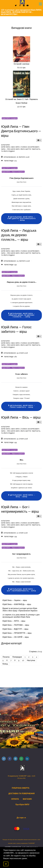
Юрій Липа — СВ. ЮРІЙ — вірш (16, 637)
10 (23, 660)
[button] (28, 859)
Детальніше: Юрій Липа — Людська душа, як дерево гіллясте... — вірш (22, 315)
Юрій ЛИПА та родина (10, 118)
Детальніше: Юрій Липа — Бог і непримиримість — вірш (21, 590)
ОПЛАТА (15, 799)
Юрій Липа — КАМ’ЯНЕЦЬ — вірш (17, 604)
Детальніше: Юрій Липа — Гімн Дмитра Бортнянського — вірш (21, 219)
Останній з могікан (21, 64)
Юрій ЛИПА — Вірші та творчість (13, 172)
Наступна (31, 660)
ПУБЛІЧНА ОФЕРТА (21, 788)
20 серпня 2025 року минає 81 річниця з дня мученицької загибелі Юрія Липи (21, 616)
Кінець (5, 664)
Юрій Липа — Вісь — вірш (21, 417)
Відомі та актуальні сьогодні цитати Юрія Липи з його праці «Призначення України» (20, 610)
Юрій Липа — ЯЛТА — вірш (14, 621)
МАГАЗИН (27, 799)
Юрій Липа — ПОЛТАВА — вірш (16, 625)
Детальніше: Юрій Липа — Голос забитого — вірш (22, 406)
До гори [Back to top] (22, 818)
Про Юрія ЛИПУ (22, 804)
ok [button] (6, 864)
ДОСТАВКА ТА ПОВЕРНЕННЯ (21, 793)
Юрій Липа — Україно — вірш (15, 600)
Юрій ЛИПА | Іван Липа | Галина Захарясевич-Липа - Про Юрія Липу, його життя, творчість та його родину (21, 149)
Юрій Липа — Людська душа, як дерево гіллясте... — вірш (19, 235)
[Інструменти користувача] (39, 140)
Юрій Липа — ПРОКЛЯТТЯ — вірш (17, 633)
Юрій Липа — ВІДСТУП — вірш (15, 629)
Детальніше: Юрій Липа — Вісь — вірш (22, 496)
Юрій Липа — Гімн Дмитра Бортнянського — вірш (21, 131)
